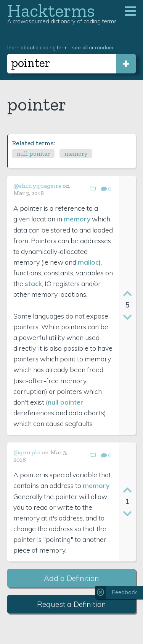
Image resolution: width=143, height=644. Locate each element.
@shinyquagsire (37, 186)
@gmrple (27, 452)
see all (80, 47)
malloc (88, 262)
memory (76, 154)
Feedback (125, 592)
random (104, 47)
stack (33, 283)
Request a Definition (71, 604)
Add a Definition (71, 578)
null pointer (33, 154)
